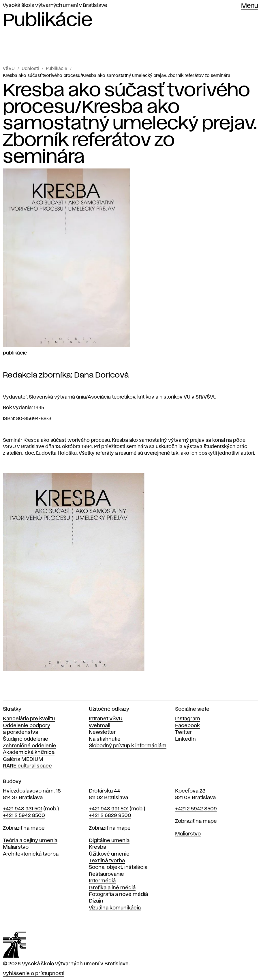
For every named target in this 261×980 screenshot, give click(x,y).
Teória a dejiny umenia (30, 841)
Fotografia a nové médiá (118, 894)
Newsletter (102, 732)
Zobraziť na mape (24, 828)
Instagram (188, 719)
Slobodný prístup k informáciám (128, 746)
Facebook (187, 726)
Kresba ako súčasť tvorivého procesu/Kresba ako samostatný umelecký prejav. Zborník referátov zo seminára (117, 76)
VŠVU (9, 69)
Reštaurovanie (106, 874)
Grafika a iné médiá (112, 888)
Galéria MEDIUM (23, 759)
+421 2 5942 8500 (24, 816)
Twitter (184, 732)
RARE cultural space (27, 766)
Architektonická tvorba (31, 854)
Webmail (99, 726)
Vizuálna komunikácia (115, 908)
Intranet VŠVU (106, 719)
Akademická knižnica (29, 752)
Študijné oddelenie (26, 739)
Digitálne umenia (109, 841)
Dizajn (96, 901)
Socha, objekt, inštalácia (118, 867)
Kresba (97, 847)
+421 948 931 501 (23, 809)
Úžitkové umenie (109, 854)
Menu (250, 6)
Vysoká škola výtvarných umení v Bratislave (55, 5)
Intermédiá (102, 881)
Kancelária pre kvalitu (29, 719)
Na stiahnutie (105, 739)
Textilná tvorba (107, 861)
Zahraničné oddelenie (30, 746)
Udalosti (30, 69)
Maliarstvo (16, 847)
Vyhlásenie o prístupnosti (34, 974)
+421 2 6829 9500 (110, 816)
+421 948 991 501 (109, 809)
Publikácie (57, 69)
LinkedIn (185, 739)
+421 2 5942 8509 (196, 809)
